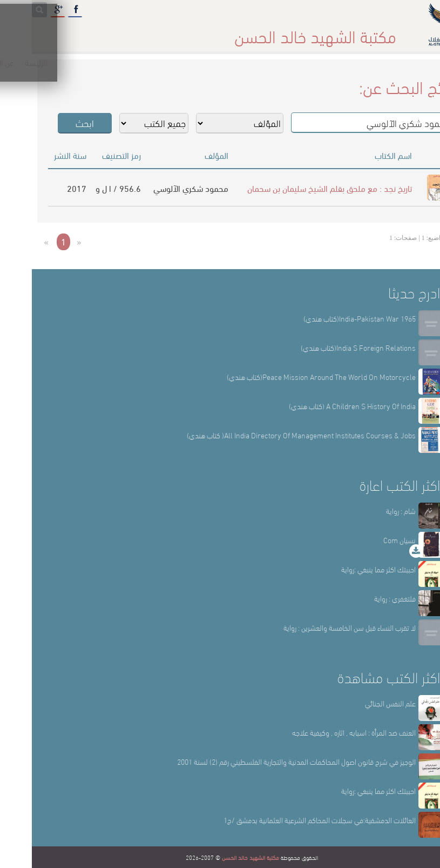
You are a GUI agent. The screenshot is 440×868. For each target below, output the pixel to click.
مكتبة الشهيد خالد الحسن (219, 857)
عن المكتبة (308, 32)
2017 (45, 188)
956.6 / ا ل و (86, 188)
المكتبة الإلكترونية (88, 32)
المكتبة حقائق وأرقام (170, 32)
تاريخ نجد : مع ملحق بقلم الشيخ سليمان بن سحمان (298, 188)
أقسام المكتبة (247, 32)
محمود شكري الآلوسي (159, 188)
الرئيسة (357, 32)
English (24, 32)
